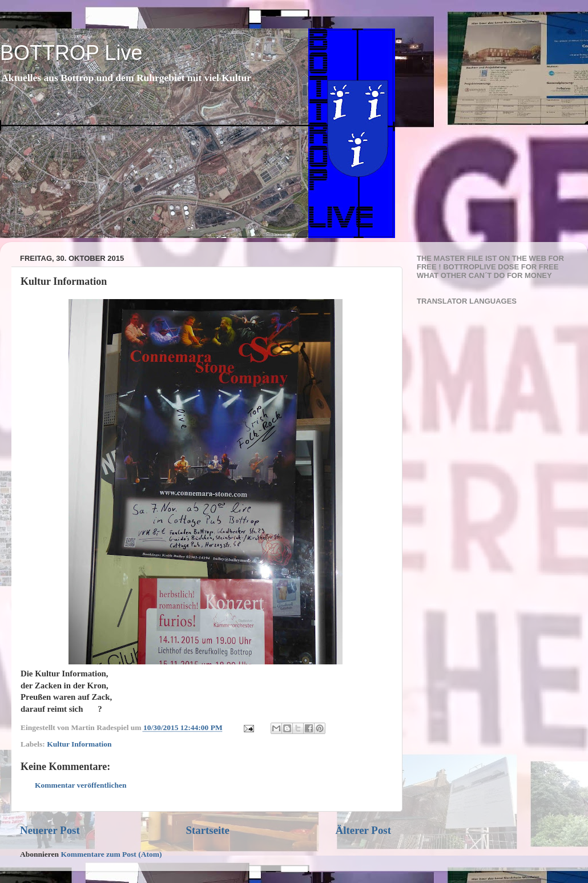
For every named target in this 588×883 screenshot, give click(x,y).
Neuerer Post (50, 830)
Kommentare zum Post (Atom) (111, 854)
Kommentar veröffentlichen (81, 785)
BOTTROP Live (71, 53)
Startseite (208, 830)
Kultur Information (79, 744)
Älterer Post (363, 830)
